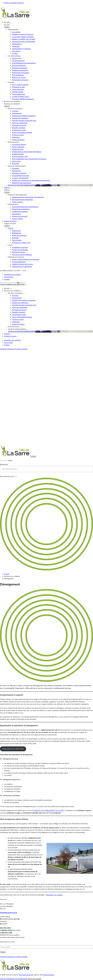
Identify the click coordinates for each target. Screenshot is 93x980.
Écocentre (15, 164)
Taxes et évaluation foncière (22, 133)
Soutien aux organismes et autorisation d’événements (31, 180)
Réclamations (17, 44)
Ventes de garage (18, 140)
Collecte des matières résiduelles (24, 116)
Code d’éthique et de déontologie (24, 63)
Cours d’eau (16, 161)
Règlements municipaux (21, 73)
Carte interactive (18, 89)
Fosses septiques (18, 147)
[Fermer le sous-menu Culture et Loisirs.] (7, 226)
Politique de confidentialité (18, 979)
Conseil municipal (18, 61)
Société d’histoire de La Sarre (22, 264)
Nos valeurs (16, 51)
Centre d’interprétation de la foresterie (26, 259)
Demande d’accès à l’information (24, 42)
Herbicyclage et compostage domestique (27, 152)
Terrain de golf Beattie (20, 250)
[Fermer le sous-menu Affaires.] (7, 192)
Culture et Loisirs (10, 221)
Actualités (16, 168)
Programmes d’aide (19, 130)
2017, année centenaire (20, 85)
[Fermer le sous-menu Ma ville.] (7, 27)
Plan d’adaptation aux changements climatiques (29, 159)
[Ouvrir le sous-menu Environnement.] (20, 327)
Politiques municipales (20, 70)
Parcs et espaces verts (20, 157)
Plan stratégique (18, 75)
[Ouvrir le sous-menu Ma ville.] (11, 23)
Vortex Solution (49, 975)
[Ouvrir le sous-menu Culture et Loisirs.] (17, 222)
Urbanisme (16, 137)
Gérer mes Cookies (35, 979)
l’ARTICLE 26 (38, 811)
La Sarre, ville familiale (20, 178)
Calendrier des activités (12, 275)
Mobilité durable (18, 154)
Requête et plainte (19, 128)
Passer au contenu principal (14, 3)
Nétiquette (16, 46)
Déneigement (17, 113)
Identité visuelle (18, 92)
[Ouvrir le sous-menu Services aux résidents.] (21, 102)
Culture (11, 228)
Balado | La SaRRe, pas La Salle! (24, 39)
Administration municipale (21, 49)
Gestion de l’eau (18, 149)
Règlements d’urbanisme (21, 209)
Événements (16, 171)
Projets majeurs (18, 202)
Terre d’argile (17, 240)
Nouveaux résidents (19, 173)
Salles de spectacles (19, 235)
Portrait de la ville (18, 87)
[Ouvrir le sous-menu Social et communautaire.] (27, 330)
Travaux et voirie (18, 135)
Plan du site (4, 979)
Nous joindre (8, 277)
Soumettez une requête (54, 895)
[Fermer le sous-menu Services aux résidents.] (7, 106)
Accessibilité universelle (21, 176)
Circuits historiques (19, 262)
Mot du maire (17, 58)
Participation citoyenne (20, 80)
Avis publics (16, 32)
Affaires (7, 188)
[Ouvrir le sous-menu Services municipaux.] (24, 294)
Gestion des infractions (20, 118)
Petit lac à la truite (18, 252)
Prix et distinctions (19, 94)
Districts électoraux (19, 66)
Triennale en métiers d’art (21, 243)
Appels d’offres (17, 219)
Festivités (15, 238)
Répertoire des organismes (22, 183)
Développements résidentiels (22, 200)
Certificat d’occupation (20, 212)
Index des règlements (20, 123)
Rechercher (4, 465)
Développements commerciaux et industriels (28, 197)
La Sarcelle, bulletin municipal (23, 37)
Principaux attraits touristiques (23, 99)
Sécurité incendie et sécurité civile (24, 121)
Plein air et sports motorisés (22, 255)
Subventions (16, 214)
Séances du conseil (19, 78)
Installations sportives (20, 247)
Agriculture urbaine (19, 145)
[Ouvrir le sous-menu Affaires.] (11, 188)
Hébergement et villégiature (22, 267)
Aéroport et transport (20, 216)
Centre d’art (16, 231)
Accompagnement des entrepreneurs (25, 207)
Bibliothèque (17, 233)
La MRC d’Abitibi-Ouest (20, 97)
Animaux (15, 111)
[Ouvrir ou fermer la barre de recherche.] (26, 285)
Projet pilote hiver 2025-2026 (13, 749)
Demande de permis (19, 125)
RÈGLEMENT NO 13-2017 (55, 811)
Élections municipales (20, 68)
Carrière (15, 54)
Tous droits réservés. (26, 975)
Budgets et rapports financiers (23, 34)
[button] (13, 284)
